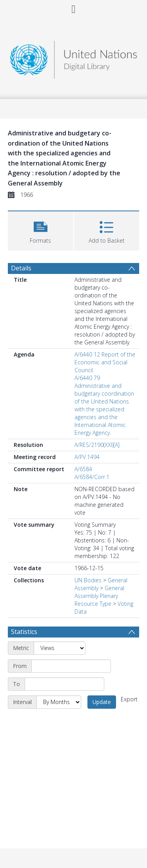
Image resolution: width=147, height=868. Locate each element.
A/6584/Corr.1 (92, 477)
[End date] (64, 684)
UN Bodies (88, 580)
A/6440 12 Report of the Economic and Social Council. (105, 362)
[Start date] (71, 666)
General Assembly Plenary (99, 592)
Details (21, 268)
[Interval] (59, 702)
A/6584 (83, 469)
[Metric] (60, 648)
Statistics (24, 632)
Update (102, 702)
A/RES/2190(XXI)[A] (97, 445)
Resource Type (93, 604)
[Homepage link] (74, 58)
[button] (41, 230)
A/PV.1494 (87, 457)
